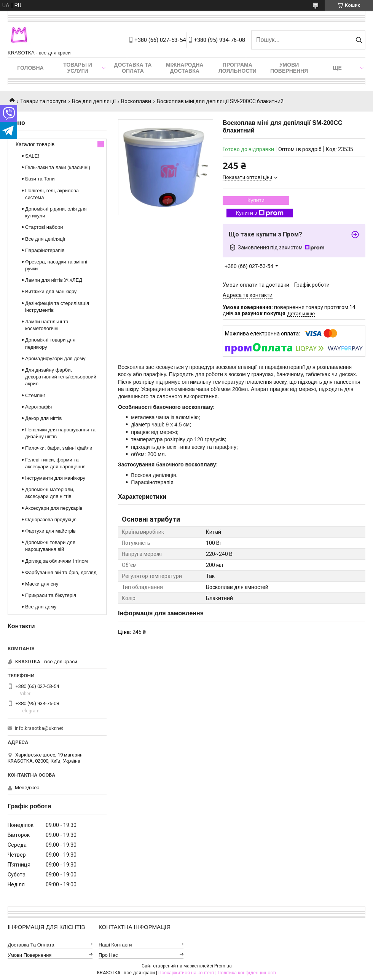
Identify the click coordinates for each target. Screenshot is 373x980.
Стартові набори (44, 227)
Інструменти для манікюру (55, 478)
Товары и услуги (78, 68)
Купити (256, 200)
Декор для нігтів (43, 418)
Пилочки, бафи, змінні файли (59, 448)
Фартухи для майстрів (50, 531)
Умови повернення (289, 68)
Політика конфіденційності (247, 973)
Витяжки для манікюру (51, 291)
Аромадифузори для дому (55, 358)
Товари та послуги (43, 101)
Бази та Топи (40, 179)
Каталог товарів (35, 144)
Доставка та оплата (133, 68)
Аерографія (38, 407)
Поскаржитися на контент (186, 973)
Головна (30, 68)
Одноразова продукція (51, 520)
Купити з (260, 213)
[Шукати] (359, 40)
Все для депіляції (94, 101)
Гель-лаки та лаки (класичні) (58, 167)
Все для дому (41, 607)
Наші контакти (115, 945)
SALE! (32, 156)
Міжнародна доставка (185, 68)
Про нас (108, 955)
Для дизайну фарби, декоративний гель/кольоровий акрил (61, 377)
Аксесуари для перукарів (54, 508)
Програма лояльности (238, 68)
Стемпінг (35, 395)
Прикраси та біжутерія (51, 595)
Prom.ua (223, 966)
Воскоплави (136, 101)
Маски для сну (42, 584)
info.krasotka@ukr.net (39, 728)
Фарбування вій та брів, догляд (61, 572)
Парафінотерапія (45, 250)
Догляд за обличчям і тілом (57, 561)
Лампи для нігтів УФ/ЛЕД (54, 280)
